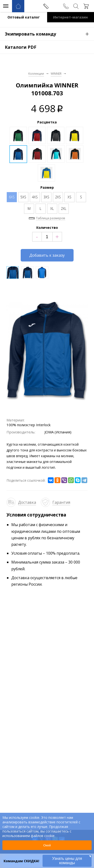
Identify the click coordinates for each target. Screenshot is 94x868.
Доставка (27, 502)
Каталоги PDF (21, 47)
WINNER (56, 74)
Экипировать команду (49, 34)
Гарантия (61, 502)
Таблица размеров (51, 218)
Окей (47, 845)
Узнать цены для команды (67, 861)
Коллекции (36, 74)
